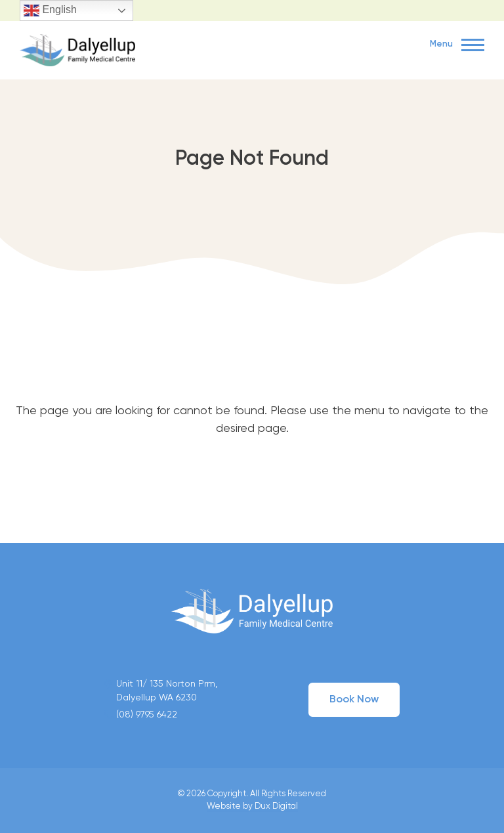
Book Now (354, 700)
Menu (457, 45)
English (50, 11)
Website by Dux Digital (252, 806)
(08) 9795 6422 (147, 715)
